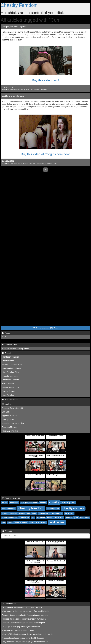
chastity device (8, 509)
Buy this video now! (46, 80)
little (55, 163)
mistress (23, 163)
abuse (4, 503)
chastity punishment (9, 514)
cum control (44, 513)
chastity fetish (53, 509)
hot (28, 163)
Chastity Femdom (19, 5)
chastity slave (24, 514)
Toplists (6, 404)
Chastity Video (8, 361)
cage (44, 163)
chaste (43, 503)
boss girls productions (29, 503)
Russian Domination (10, 431)
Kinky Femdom (8, 395)
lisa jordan (41, 518)
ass (52, 163)
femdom (69, 513)
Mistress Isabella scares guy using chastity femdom (23, 638)
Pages (6, 333)
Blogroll (6, 353)
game (22, 90)
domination (57, 513)
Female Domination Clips (12, 365)
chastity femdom (31, 508)
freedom (37, 90)
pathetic (69, 518)
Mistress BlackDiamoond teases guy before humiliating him (26, 611)
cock (32, 90)
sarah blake (85, 518)
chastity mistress (73, 508)
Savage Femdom (9, 391)
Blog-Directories (10, 400)
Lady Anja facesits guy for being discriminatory (21, 627)
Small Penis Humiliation (12, 368)
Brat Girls (6, 412)
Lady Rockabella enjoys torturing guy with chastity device (25, 642)
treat (46, 90)
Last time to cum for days (13, 96)
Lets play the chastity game (14, 27)
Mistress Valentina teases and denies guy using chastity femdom (28, 634)
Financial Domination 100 (12, 408)
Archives (7, 531)
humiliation (24, 518)
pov (76, 518)
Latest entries (9, 604)
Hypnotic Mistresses (10, 376)
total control (57, 522)
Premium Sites (9, 345)
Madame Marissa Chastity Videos (16, 348)
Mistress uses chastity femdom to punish (18, 630)
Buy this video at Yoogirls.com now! (45, 154)
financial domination (9, 518)
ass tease (14, 503)
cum (11, 90)
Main (4, 337)
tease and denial (38, 523)
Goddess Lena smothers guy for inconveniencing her (23, 623)
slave (4, 523)
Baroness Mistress (10, 427)
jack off (27, 90)
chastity (16, 90)
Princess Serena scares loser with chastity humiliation (24, 619)
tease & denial (21, 523)
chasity (39, 163)
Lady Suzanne (15, 163)
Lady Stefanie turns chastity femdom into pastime (22, 607)
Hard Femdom (8, 384)
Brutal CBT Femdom (10, 387)
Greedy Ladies (8, 419)
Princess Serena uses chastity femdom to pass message (25, 615)
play (42, 90)
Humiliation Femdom (10, 357)
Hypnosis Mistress (9, 416)
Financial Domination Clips (13, 423)
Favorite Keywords (11, 498)
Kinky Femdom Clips (10, 372)
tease (10, 523)
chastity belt (69, 503)
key (33, 518)
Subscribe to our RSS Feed (45, 328)
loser (49, 518)
